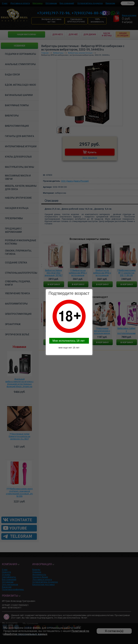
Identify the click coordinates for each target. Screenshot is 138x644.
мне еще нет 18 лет (69, 348)
